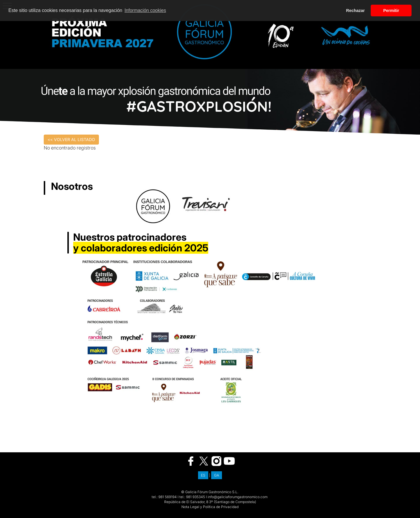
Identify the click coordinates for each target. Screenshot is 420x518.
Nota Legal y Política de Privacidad (210, 507)
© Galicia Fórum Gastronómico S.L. (210, 492)
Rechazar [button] (356, 11)
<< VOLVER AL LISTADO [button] (71, 139)
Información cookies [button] (145, 10)
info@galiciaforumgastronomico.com (238, 497)
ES (203, 475)
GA (217, 475)
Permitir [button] (391, 11)
